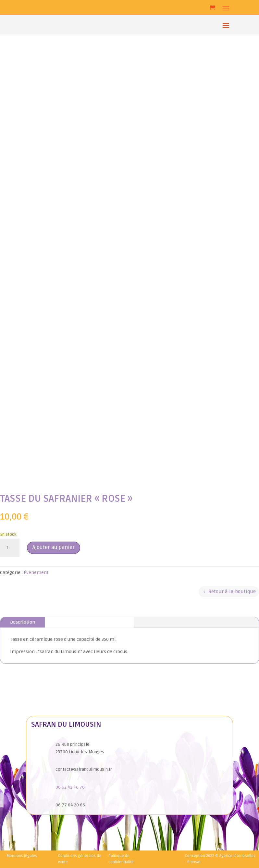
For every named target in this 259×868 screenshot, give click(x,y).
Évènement (36, 573)
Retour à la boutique (232, 592)
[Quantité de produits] (10, 548)
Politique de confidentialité (121, 859)
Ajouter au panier (54, 547)
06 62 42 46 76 (70, 787)
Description (23, 622)
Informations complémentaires (89, 622)
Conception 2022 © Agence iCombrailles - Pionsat (220, 859)
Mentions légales (22, 856)
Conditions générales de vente (80, 859)
